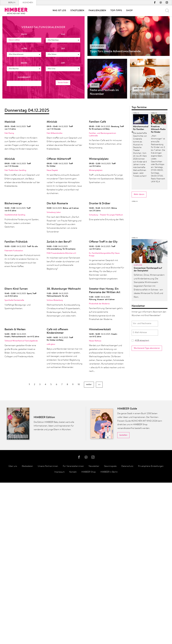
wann (24, 34)
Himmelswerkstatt (100, 330)
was (63, 34)
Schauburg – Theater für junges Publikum (106, 215)
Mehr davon (139, 392)
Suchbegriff (24, 77)
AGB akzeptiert (142, 538)
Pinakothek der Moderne (99, 304)
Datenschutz (127, 628)
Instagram (167, 3)
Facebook (154, 3)
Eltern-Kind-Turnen (16, 289)
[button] (63, 40)
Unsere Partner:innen (48, 628)
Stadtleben (77, 11)
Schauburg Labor (54, 212)
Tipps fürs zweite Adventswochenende (115, 51)
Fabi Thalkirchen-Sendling (15, 170)
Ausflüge (138, 463)
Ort (63, 63)
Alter (24, 49)
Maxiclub (10, 122)
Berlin (12, 3)
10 (79, 384)
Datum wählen (15, 40)
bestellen (123, 596)
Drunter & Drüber (100, 204)
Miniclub (52, 122)
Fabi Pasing (9, 133)
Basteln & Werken (15, 330)
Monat (95, 85)
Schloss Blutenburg (55, 300)
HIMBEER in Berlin (109, 634)
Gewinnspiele (110, 628)
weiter (89, 384)
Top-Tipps (116, 11)
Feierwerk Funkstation (14, 251)
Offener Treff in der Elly (103, 242)
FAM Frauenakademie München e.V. (62, 253)
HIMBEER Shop (89, 634)
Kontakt (73, 634)
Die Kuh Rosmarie (57, 204)
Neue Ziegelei (52, 170)
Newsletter (94, 628)
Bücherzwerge (13, 204)
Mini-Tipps (139, 89)
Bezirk (24, 63)
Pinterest (160, 3)
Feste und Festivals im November (104, 92)
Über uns (13, 628)
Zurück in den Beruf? (59, 242)
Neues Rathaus (95, 341)
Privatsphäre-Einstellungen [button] (151, 628)
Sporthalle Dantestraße (14, 300)
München (28, 3)
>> (99, 384)
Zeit (63, 49)
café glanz (51, 344)
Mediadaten (27, 628)
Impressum (59, 634)
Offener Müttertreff (59, 159)
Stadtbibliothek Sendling (15, 215)
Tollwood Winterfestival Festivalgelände (21, 341)
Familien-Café (97, 122)
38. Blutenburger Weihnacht (64, 289)
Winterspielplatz (99, 159)
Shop (129, 11)
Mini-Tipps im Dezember (149, 94)
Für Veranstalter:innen (73, 628)
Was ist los (59, 11)
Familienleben (97, 11)
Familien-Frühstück (16, 242)
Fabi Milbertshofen (55, 133)
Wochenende (98, 46)
